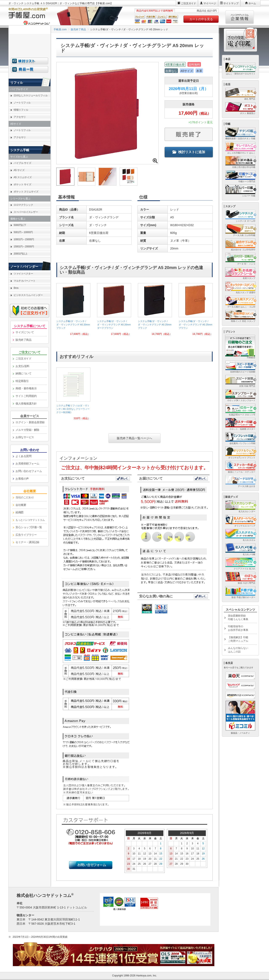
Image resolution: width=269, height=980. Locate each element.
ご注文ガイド (189, 3)
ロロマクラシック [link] (23, 205)
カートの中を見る (201, 19)
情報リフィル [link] (21, 110)
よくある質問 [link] (23, 456)
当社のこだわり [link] (25, 497)
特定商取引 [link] (22, 381)
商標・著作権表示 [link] (26, 388)
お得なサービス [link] (25, 437)
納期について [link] (23, 373)
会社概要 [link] (21, 505)
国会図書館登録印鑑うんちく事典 (238, 617)
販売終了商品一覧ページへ (134, 438)
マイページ (210, 3)
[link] (73, 311)
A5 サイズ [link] (19, 170)
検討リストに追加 (189, 152)
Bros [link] (16, 288)
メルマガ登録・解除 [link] (27, 430)
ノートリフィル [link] (22, 103)
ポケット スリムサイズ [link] (26, 192)
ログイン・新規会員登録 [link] (30, 422)
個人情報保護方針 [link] (26, 404)
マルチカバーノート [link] (25, 281)
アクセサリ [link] (20, 117)
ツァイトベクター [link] (23, 274)
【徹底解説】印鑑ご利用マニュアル (238, 639)
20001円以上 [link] (20, 254)
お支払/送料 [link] (22, 366)
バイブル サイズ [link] (22, 163)
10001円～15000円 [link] (24, 239)
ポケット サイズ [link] (22, 184)
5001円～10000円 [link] (23, 232)
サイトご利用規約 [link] (26, 396)
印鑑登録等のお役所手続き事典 (238, 628)
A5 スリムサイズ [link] (23, 177)
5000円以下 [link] (20, 225)
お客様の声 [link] (22, 479)
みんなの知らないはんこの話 (238, 650)
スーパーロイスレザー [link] (26, 212)
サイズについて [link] (25, 332)
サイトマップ (231, 3)
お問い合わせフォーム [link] (29, 471)
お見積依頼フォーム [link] (27, 463)
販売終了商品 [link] (23, 340)
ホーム (252, 3)
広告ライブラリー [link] (26, 535)
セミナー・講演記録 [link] (27, 542)
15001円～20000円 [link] (24, 247)
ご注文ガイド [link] (23, 359)
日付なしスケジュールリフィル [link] (31, 95)
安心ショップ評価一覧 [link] (29, 527)
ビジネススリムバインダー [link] (28, 295)
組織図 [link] (20, 512)
